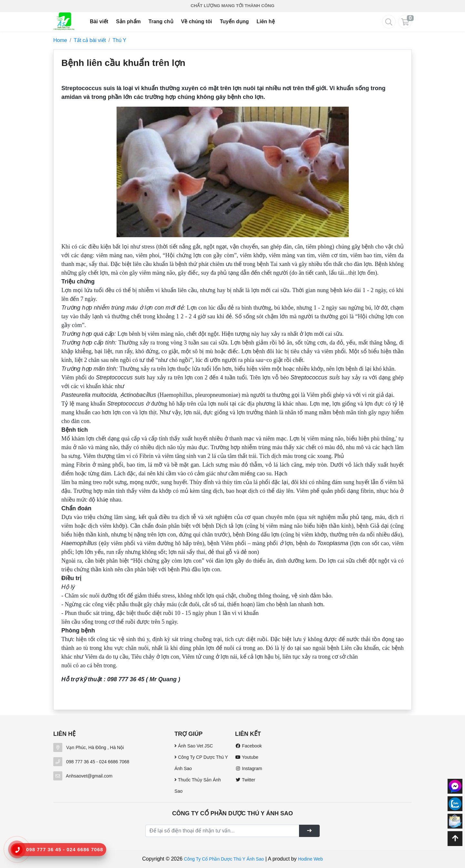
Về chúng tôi (197, 21)
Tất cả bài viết (90, 40)
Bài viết (99, 21)
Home (60, 40)
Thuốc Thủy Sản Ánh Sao (198, 785)
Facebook (248, 746)
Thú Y (119, 40)
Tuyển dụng (234, 21)
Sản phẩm (128, 21)
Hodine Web (310, 859)
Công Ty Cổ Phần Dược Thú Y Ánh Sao (224, 859)
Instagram (249, 768)
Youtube (247, 757)
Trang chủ (161, 21)
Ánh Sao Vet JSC (194, 746)
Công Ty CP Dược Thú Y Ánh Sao (201, 763)
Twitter (245, 780)
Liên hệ (265, 21)
